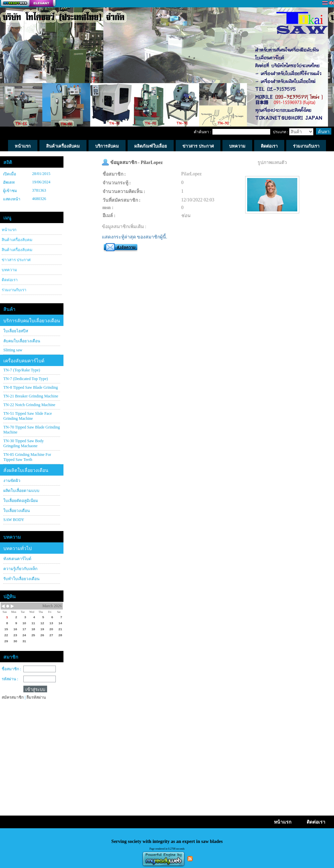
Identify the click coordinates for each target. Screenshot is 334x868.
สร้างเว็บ (28, 4)
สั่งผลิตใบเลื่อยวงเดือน (26, 470)
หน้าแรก (9, 230)
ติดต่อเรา (10, 280)
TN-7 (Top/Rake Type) (22, 370)
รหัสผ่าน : (10, 679)
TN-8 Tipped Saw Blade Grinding (31, 387)
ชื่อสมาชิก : (11, 669)
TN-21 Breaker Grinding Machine (31, 396)
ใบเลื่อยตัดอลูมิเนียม (21, 501)
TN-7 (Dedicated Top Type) (26, 379)
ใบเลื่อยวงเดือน (17, 511)
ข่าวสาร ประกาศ (16, 260)
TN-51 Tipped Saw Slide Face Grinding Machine (28, 416)
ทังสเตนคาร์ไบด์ (17, 559)
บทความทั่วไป (18, 549)
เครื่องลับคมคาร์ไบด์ (24, 361)
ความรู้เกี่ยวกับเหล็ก (20, 569)
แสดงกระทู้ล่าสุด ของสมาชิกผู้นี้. (135, 237)
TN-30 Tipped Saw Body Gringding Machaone (24, 443)
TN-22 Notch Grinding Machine (29, 405)
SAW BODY (14, 520)
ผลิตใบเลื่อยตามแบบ (21, 491)
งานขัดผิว (12, 481)
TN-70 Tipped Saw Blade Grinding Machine (32, 430)
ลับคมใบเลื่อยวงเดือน (22, 341)
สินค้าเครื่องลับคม (17, 240)
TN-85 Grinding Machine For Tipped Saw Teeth (27, 457)
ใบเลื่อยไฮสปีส (16, 331)
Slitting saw (13, 350)
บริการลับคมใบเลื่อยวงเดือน (32, 321)
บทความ (9, 270)
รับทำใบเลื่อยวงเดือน (21, 579)
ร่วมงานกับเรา (14, 290)
